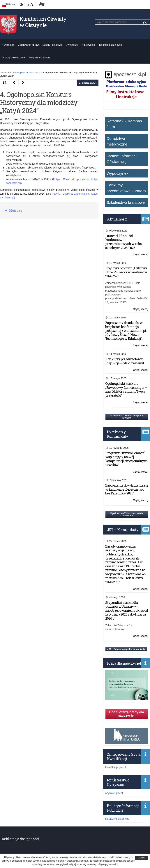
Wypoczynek (118, 173)
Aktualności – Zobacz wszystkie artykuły (127, 417)
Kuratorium (8, 45)
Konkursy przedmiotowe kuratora (126, 188)
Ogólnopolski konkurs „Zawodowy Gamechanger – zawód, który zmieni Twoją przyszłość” (126, 389)
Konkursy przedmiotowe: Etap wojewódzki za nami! (125, 361)
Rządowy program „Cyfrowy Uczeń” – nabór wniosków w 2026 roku (126, 272)
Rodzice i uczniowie (111, 45)
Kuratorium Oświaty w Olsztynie (43, 22)
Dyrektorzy (72, 45)
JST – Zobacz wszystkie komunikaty (126, 649)
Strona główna (19, 73)
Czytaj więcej (140, 255)
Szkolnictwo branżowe (126, 202)
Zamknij (142, 858)
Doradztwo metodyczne (117, 141)
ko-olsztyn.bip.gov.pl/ (117, 819)
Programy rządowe (39, 58)
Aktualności (35, 73)
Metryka (15, 210)
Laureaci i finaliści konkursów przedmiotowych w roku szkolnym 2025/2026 (124, 242)
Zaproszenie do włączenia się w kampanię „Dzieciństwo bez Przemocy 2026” (127, 489)
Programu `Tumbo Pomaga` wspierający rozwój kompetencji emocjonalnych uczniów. (127, 459)
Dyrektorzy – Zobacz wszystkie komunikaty (127, 514)
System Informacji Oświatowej (122, 159)
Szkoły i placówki (52, 45)
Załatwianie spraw (28, 45)
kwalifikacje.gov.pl (115, 767)
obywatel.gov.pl (114, 793)
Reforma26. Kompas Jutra (124, 124)
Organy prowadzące (13, 58)
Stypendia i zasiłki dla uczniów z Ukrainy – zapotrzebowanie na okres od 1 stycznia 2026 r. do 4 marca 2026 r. (127, 610)
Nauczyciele (88, 45)
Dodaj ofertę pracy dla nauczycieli (127, 714)
